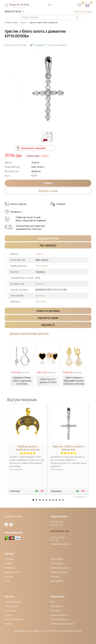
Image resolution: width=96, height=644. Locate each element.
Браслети (9, 576)
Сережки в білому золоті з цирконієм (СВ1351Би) (22, 381)
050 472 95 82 (57, 522)
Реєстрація (55, 611)
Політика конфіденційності (62, 624)
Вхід (52, 602)
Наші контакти (11, 606)
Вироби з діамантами (60, 568)
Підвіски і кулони (12, 572)
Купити (48, 183)
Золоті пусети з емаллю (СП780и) (48, 381)
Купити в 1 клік (48, 191)
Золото (39, 254)
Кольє (7, 581)
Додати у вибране (57, 45)
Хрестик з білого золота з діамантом (68, 448)
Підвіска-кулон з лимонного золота (27, 448)
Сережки (9, 563)
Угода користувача (59, 619)
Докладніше (16, 469)
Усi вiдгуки (81, 497)
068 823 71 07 (57, 525)
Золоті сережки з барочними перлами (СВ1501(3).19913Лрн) (74, 381)
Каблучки (9, 559)
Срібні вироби (57, 559)
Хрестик (40, 295)
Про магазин (10, 611)
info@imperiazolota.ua (60, 544)
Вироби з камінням (59, 572)
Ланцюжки (9, 568)
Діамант (40, 284)
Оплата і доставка (13, 602)
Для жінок (41, 301)
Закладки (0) (56, 606)
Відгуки (8, 624)
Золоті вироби (57, 563)
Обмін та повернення (14, 619)
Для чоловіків (57, 581)
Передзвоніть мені (82, 11)
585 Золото (42, 266)
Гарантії (8, 615)
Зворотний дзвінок (59, 615)
